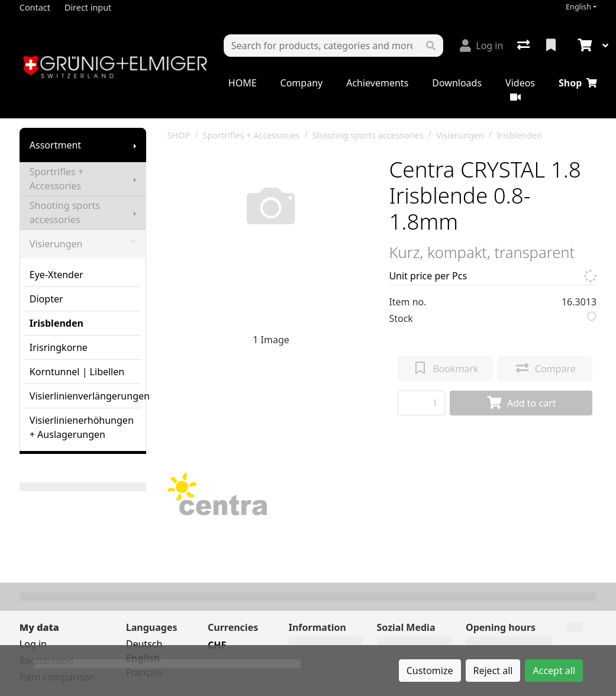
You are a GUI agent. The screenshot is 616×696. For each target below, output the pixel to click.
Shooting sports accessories (65, 212)
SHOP (179, 135)
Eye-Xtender (57, 275)
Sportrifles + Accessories (57, 179)
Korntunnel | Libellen (77, 372)
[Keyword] (322, 46)
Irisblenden (57, 323)
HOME (243, 83)
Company (302, 83)
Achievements (377, 83)
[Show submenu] (135, 145)
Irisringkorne (59, 347)
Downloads (457, 83)
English (578, 7)
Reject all (493, 671)
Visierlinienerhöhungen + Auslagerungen (82, 427)
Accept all (554, 671)
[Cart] (583, 46)
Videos (520, 89)
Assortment (55, 145)
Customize (430, 671)
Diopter (46, 299)
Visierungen (83, 244)
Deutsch (144, 644)
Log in (33, 644)
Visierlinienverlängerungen (85, 396)
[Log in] (481, 46)
